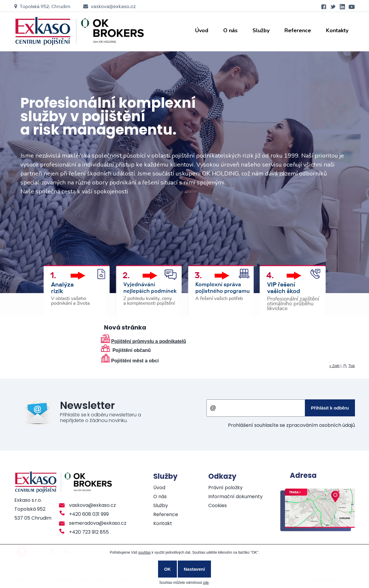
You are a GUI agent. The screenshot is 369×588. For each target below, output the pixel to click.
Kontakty (337, 30)
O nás (230, 30)
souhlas (144, 552)
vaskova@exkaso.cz (92, 505)
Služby (261, 30)
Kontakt (163, 523)
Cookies (218, 505)
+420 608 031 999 (89, 514)
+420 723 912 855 (89, 532)
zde (206, 583)
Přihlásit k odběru (330, 408)
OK (167, 569)
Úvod (202, 30)
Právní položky (225, 488)
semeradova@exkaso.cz (98, 523)
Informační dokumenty (235, 497)
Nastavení (194, 569)
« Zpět (334, 366)
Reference (298, 30)
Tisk (352, 366)
